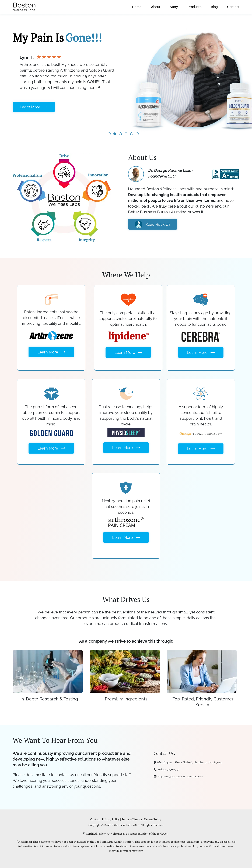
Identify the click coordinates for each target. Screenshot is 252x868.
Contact (233, 7)
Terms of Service (132, 819)
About (156, 7)
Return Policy (153, 819)
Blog (214, 7)
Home (137, 7)
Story (174, 7)
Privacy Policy (111, 819)
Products (194, 7)
